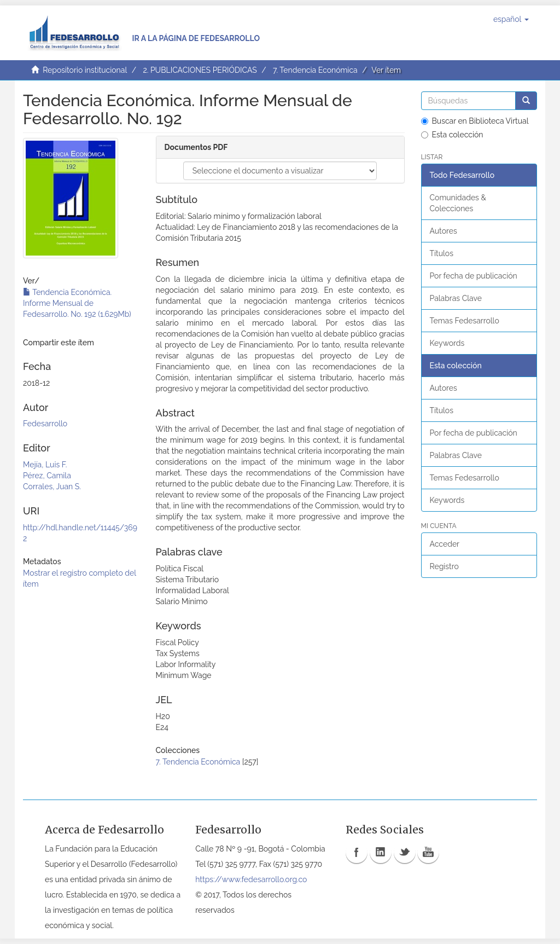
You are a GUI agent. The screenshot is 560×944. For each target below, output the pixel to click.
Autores (444, 231)
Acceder (445, 544)
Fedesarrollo (45, 424)
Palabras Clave (456, 298)
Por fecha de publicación (474, 276)
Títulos (442, 253)
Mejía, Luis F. (45, 465)
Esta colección (452, 135)
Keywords (447, 343)
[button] (511, 19)
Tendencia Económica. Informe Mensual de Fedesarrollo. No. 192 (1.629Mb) (77, 303)
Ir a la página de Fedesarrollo (196, 38)
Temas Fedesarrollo (465, 321)
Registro (444, 566)
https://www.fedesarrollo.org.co (251, 879)
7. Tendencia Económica (315, 70)
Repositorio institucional (85, 70)
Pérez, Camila (47, 476)
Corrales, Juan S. (52, 487)
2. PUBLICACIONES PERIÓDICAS (200, 70)
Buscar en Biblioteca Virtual (475, 121)
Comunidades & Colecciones (458, 203)
